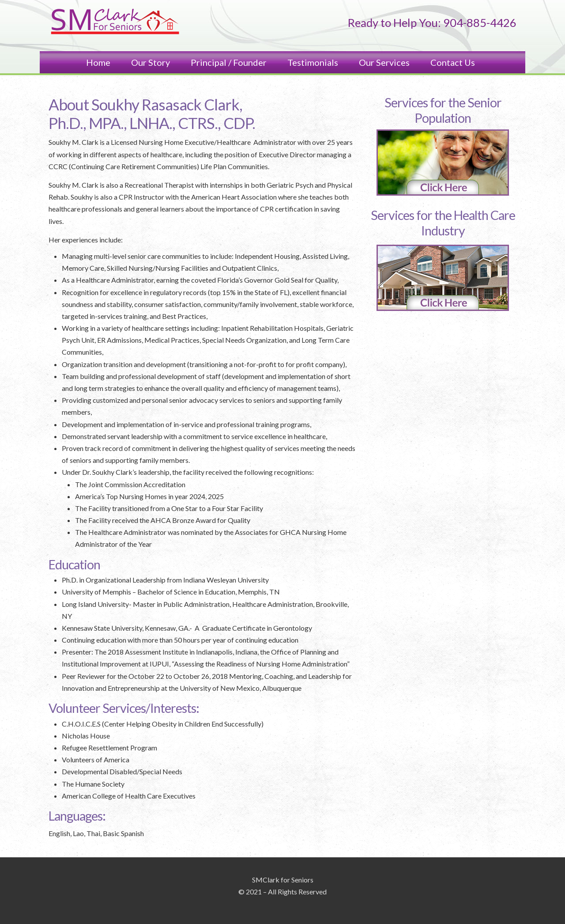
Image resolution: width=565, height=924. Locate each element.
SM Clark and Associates (115, 22)
